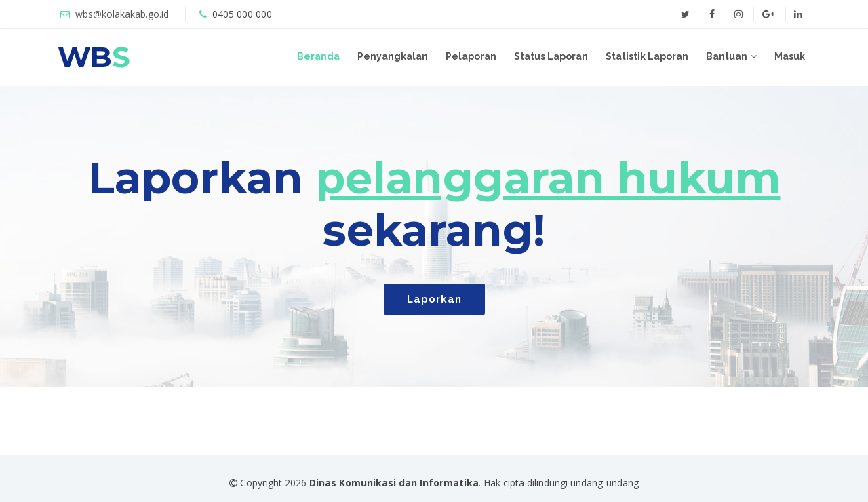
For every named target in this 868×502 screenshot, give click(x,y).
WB (94, 57)
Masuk (790, 56)
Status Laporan (551, 56)
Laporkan (434, 299)
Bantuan (727, 56)
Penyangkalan (393, 56)
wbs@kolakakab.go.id (122, 14)
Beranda (318, 56)
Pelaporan (471, 56)
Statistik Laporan (647, 56)
